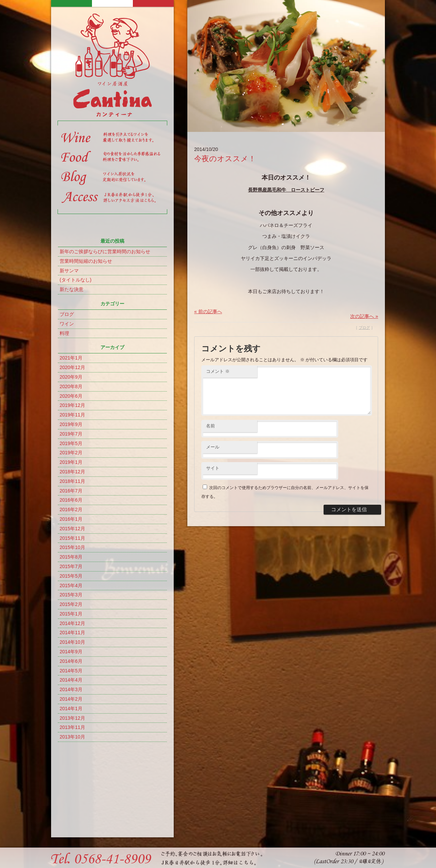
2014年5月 (71, 671)
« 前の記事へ (208, 311)
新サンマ (69, 271)
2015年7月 (71, 566)
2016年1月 (71, 519)
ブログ (67, 314)
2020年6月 (71, 396)
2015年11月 (72, 538)
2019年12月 (72, 405)
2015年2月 (71, 604)
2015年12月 (72, 529)
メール (213, 455)
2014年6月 (71, 661)
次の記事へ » (364, 316)
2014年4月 (71, 680)
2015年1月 (71, 614)
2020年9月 (71, 377)
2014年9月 (71, 652)
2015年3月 (71, 595)
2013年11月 (72, 727)
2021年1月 (71, 358)
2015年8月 (71, 557)
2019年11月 (72, 415)
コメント (218, 371)
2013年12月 (72, 718)
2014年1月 (71, 709)
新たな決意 (72, 289)
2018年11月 (72, 481)
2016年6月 (71, 500)
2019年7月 (71, 434)
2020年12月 (72, 367)
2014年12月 (72, 623)
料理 (64, 333)
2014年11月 (72, 633)
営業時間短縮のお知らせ (86, 261)
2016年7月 (71, 491)
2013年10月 (72, 737)
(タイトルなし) (75, 280)
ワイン (67, 324)
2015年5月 (71, 576)
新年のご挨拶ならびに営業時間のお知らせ (105, 252)
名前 (211, 434)
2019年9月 (71, 424)
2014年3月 (71, 689)
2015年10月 (72, 547)
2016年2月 (71, 509)
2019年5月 (71, 443)
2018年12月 (72, 472)
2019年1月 (71, 462)
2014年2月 (71, 699)
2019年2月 (71, 453)
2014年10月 (72, 642)
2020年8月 (71, 386)
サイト (213, 476)
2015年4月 (71, 585)
